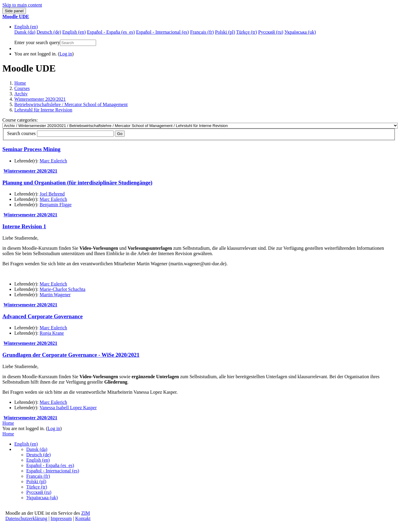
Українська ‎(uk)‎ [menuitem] (300, 32)
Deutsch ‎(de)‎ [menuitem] (49, 32)
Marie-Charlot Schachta (63, 289)
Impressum (61, 518)
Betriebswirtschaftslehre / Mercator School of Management (71, 104)
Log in (66, 54)
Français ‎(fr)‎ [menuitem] (202, 32)
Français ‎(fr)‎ (38, 476)
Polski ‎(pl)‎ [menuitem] (225, 32)
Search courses (21, 133)
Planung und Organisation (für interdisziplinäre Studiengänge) (77, 183)
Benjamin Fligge (56, 205)
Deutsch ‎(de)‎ (38, 455)
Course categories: (20, 120)
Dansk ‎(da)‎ (37, 449)
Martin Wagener (55, 295)
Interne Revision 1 (24, 226)
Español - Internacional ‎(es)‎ (53, 471)
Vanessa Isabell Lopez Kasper (68, 408)
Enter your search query (37, 42)
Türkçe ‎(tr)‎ (37, 487)
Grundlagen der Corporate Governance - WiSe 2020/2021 (71, 355)
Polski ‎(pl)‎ (36, 481)
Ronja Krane (52, 333)
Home (20, 83)
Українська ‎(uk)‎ (42, 498)
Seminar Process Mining (31, 149)
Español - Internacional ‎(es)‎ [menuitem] (162, 32)
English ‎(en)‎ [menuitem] (74, 32)
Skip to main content (22, 5)
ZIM (85, 513)
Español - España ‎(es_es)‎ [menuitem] (111, 32)
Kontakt (83, 518)
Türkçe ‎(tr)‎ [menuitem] (247, 32)
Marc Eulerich (53, 161)
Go (120, 134)
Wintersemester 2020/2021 (40, 99)
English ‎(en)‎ (26, 27)
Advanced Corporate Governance (43, 316)
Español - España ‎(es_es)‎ (50, 465)
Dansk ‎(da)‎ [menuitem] (25, 32)
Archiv (21, 94)
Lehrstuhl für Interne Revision (43, 110)
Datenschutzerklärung (26, 518)
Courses (22, 88)
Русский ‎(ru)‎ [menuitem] (271, 32)
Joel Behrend (52, 194)
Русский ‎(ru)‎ (39, 492)
